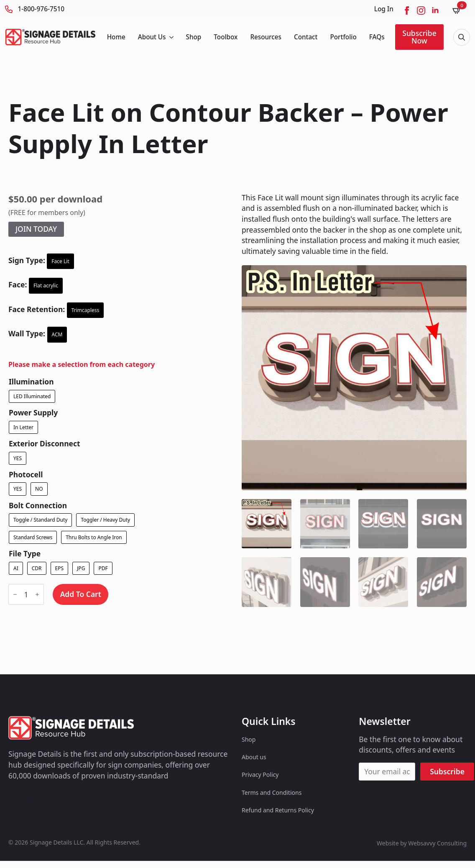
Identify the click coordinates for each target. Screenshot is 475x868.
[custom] (13, 799)
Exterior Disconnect (44, 444)
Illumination (31, 382)
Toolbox (226, 37)
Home (116, 37)
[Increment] (37, 594)
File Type (25, 554)
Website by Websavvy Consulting (422, 843)
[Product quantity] (26, 594)
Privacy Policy (260, 775)
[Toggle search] (462, 37)
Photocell (26, 475)
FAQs (377, 37)
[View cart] (460, 10)
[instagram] (421, 10)
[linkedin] (435, 10)
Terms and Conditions (272, 792)
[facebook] (407, 10)
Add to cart (81, 594)
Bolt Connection (38, 506)
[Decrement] (15, 594)
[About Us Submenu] (171, 37)
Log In (384, 9)
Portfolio (343, 37)
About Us (152, 37)
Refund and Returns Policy (278, 810)
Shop (194, 37)
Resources (266, 37)
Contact (306, 37)
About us (254, 757)
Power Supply (33, 413)
